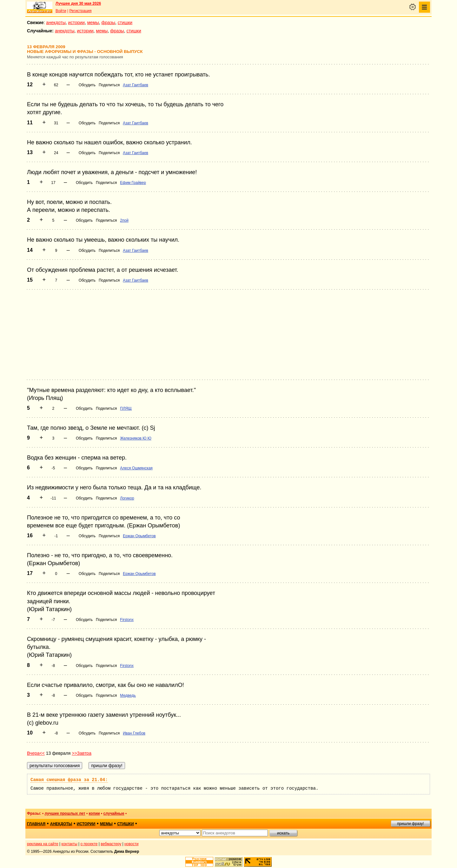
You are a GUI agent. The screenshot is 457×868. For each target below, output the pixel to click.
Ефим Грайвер (133, 183)
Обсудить (87, 85)
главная (36, 824)
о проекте (89, 844)
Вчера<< (36, 753)
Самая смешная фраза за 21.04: (69, 780)
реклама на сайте (43, 844)
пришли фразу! (410, 824)
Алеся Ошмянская (136, 468)
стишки (125, 23)
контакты (70, 844)
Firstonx (127, 620)
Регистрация (80, 11)
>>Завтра (82, 753)
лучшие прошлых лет (65, 813)
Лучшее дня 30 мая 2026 (78, 3)
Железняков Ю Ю (136, 438)
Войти (61, 11)
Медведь (128, 695)
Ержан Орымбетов (139, 536)
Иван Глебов (134, 733)
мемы (93, 23)
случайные (114, 813)
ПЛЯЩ (126, 408)
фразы (108, 23)
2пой (124, 220)
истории (76, 23)
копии (94, 813)
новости (131, 844)
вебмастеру (111, 844)
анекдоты (56, 23)
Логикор (127, 498)
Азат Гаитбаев (136, 85)
